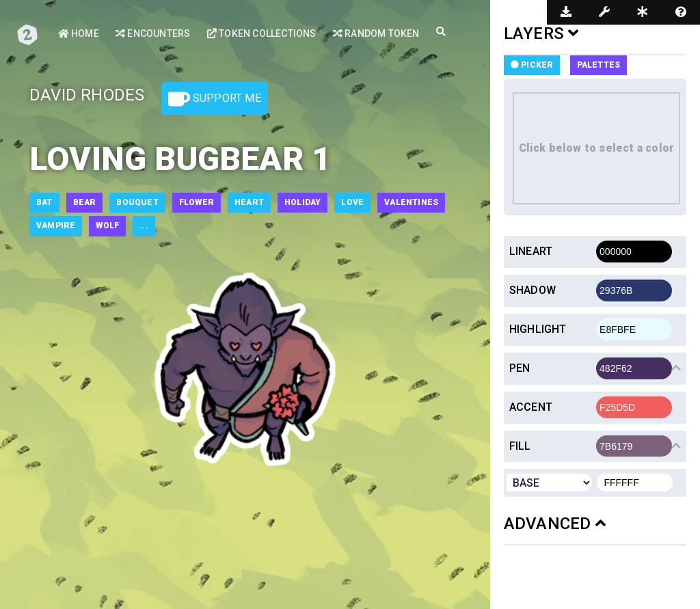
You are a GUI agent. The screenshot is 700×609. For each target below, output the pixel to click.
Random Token (376, 33)
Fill (520, 446)
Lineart (531, 251)
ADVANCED (555, 524)
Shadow (533, 290)
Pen (520, 368)
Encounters (153, 33)
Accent (531, 407)
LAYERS (541, 33)
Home (79, 33)
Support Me (215, 99)
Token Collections (262, 33)
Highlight (538, 329)
